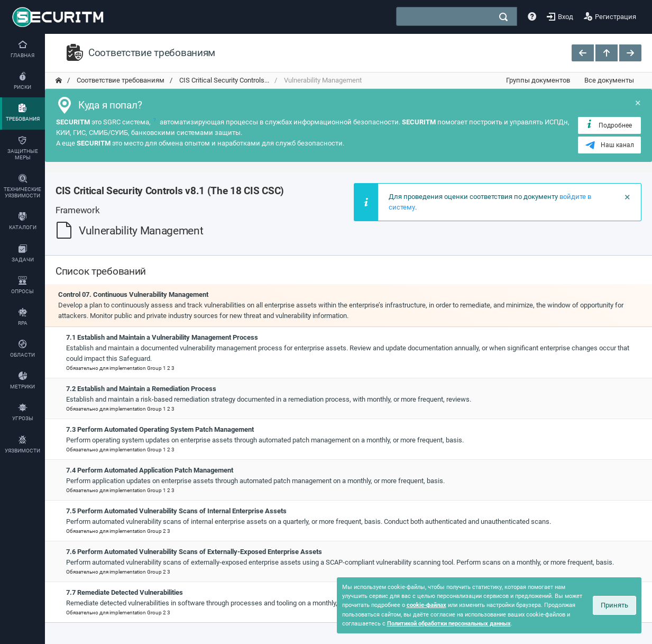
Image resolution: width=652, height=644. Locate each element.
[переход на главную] (59, 80)
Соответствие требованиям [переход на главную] (120, 80)
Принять (614, 605)
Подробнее (608, 125)
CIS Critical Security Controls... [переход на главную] (223, 80)
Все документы (609, 80)
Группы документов (538, 80)
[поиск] (503, 17)
